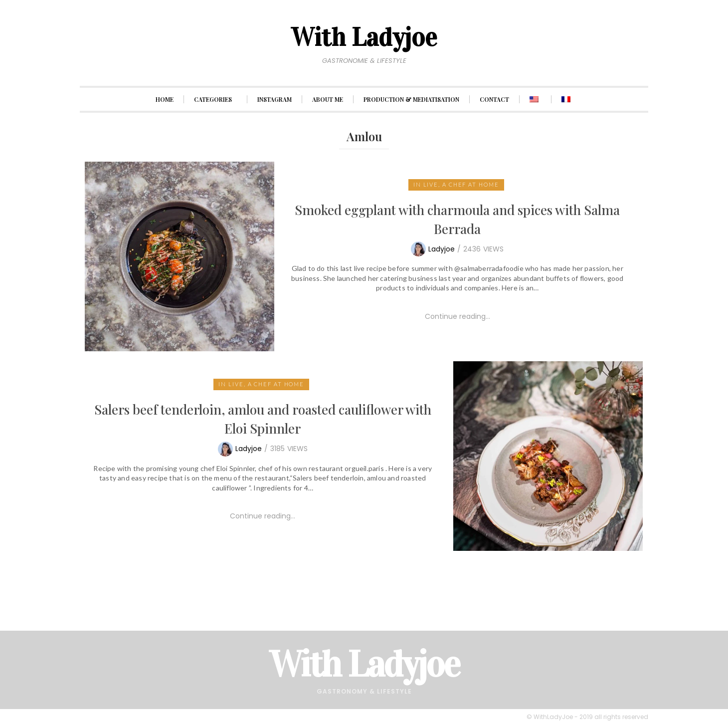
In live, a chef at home (456, 184)
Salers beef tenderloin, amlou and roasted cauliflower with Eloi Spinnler (263, 419)
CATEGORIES (215, 99)
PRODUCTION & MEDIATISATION (411, 99)
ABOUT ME (328, 99)
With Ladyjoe (364, 664)
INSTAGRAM (274, 99)
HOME (165, 99)
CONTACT (494, 99)
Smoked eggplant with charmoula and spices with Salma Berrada (457, 219)
